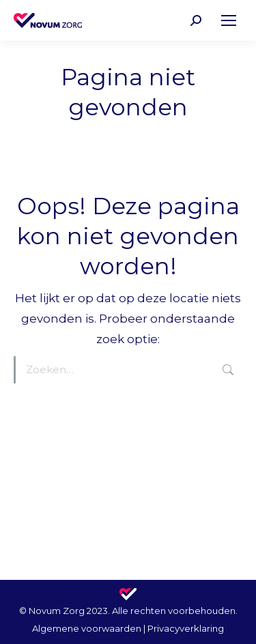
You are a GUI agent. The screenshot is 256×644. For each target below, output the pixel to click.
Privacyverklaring (186, 628)
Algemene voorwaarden (87, 628)
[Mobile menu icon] (229, 20)
